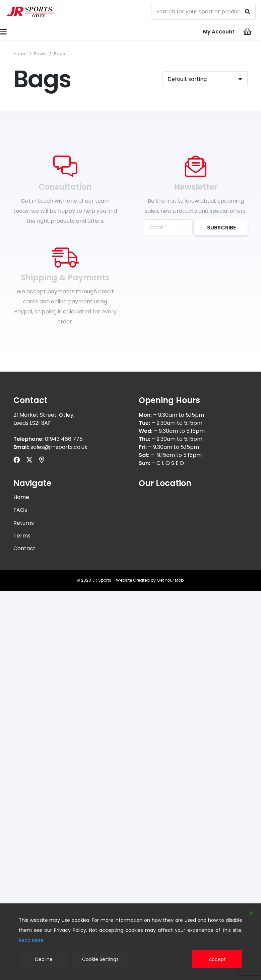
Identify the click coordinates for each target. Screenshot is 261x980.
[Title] (42, 460)
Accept (217, 959)
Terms (22, 536)
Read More (31, 940)
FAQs (20, 510)
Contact (24, 548)
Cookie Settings (100, 959)
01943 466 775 (64, 439)
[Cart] (248, 32)
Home (20, 54)
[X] (29, 460)
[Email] (168, 227)
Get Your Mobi (171, 580)
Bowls (40, 54)
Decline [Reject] (44, 959)
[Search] (248, 12)
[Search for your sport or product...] (203, 12)
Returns (24, 523)
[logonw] (31, 12)
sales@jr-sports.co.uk (59, 447)
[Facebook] (17, 460)
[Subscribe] (221, 227)
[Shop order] (205, 79)
